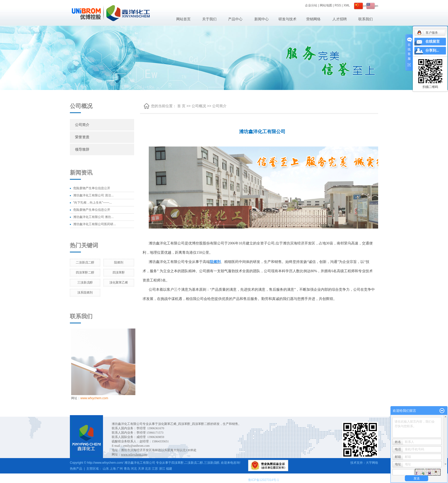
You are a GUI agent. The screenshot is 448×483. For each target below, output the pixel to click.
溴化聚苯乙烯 (119, 282)
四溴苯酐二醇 (85, 272)
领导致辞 (82, 149)
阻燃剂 (119, 262)
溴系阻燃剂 (85, 293)
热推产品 (76, 469)
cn (360, 6)
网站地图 (326, 5)
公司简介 (82, 125)
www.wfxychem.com (94, 398)
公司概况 (199, 106)
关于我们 (209, 19)
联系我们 (366, 19)
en (372, 6)
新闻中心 (262, 19)
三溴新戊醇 (85, 282)
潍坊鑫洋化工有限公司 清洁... (93, 195)
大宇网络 (372, 463)
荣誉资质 (82, 137)
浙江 (162, 469)
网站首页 (183, 19)
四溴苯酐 (119, 272)
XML (347, 5)
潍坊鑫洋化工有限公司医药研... (95, 224)
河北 (134, 469)
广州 (120, 469)
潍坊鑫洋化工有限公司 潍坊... (93, 217)
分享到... (432, 51)
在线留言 (433, 42)
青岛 (127, 469)
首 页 (181, 106)
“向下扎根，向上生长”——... (92, 203)
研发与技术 (287, 19)
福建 (169, 469)
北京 (148, 469)
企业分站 (311, 5)
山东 (106, 469)
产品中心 (235, 19)
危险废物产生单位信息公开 (92, 188)
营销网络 (313, 19)
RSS (338, 5)
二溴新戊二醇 (85, 262)
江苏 (155, 469)
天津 (141, 469)
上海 (113, 469)
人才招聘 (340, 19)
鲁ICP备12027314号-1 (264, 480)
